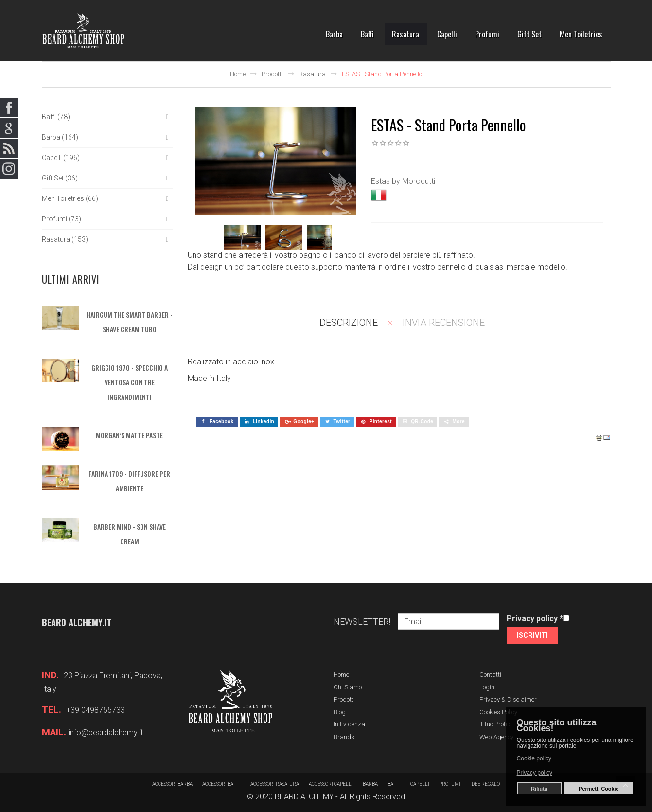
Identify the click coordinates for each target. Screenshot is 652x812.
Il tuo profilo (495, 724)
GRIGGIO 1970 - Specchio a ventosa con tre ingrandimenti (130, 382)
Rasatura (312, 74)
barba (370, 784)
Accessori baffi (221, 784)
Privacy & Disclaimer (508, 699)
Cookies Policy (498, 712)
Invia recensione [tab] (444, 323)
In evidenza (349, 724)
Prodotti (272, 74)
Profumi (450, 784)
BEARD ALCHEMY (304, 797)
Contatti (490, 675)
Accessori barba (172, 784)
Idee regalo (485, 784)
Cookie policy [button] (534, 758)
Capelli (420, 784)
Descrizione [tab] (349, 323)
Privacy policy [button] (535, 773)
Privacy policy (535, 619)
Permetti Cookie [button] (599, 789)
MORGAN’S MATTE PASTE (129, 435)
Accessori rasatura (275, 784)
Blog (340, 712)
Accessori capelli (331, 784)
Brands (344, 737)
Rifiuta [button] (539, 789)
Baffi (394, 784)
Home (238, 74)
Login (487, 687)
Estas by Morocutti (403, 181)
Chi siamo (348, 687)
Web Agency (496, 737)
